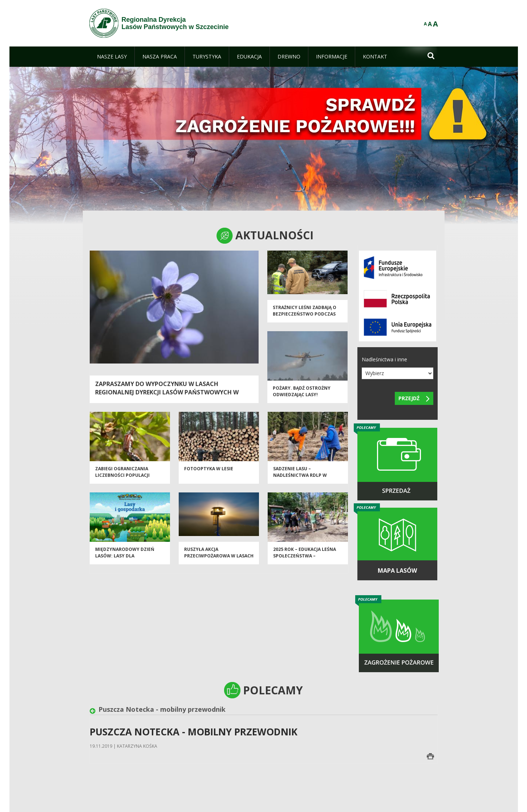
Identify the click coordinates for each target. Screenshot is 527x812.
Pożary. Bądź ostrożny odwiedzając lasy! (302, 394)
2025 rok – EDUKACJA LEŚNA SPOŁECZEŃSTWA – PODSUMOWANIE (305, 559)
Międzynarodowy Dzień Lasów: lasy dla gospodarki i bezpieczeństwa (125, 562)
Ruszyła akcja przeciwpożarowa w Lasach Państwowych (219, 559)
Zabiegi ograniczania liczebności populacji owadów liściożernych (124, 478)
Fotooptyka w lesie (209, 472)
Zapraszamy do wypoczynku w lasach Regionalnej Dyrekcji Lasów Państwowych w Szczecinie (167, 392)
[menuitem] (112, 57)
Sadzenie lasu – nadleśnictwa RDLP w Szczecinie (300, 478)
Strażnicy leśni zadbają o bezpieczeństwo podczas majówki (305, 317)
